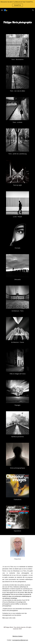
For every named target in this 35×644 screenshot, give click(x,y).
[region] (17, 4)
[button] (2, 10)
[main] (18, 22)
